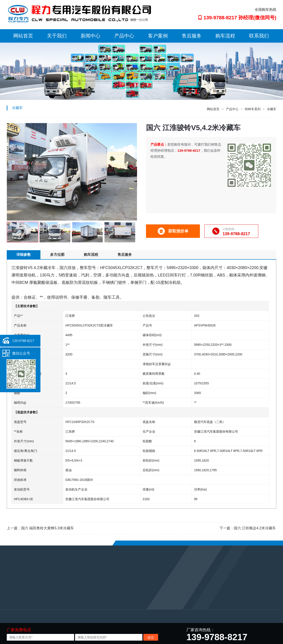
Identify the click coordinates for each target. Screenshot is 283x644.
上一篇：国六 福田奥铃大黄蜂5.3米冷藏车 (40, 528)
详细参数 (24, 255)
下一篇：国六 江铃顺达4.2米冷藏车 (248, 528)
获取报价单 (173, 231)
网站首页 (23, 36)
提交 (151, 637)
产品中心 (124, 36)
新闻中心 (91, 36)
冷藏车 (272, 109)
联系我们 (259, 36)
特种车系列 (253, 109)
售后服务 (192, 36)
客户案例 (158, 36)
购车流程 (225, 36)
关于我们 (57, 36)
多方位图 (57, 255)
